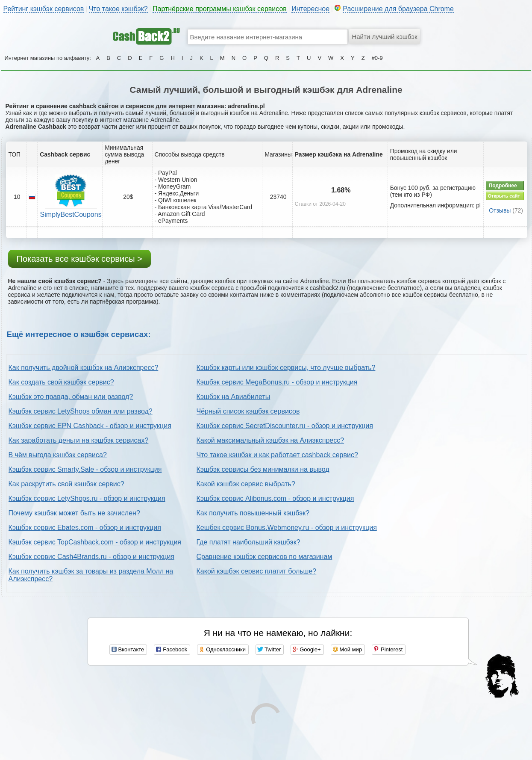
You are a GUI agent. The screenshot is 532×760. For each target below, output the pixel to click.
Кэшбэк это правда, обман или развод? (71, 397)
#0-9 (377, 58)
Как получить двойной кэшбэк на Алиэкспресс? (84, 368)
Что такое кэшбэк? (118, 9)
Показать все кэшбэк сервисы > (79, 259)
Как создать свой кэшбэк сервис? (61, 382)
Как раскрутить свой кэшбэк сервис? (66, 484)
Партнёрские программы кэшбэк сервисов (220, 9)
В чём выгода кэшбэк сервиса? (58, 455)
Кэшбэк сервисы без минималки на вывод (263, 469)
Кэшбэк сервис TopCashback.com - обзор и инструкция (95, 542)
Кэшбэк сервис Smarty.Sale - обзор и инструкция (85, 469)
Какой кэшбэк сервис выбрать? (246, 484)
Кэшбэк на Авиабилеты (234, 397)
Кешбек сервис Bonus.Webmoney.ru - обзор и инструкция (287, 528)
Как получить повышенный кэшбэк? (253, 513)
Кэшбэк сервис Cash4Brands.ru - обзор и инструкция (92, 557)
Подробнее (503, 186)
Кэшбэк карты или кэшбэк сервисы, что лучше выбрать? (286, 368)
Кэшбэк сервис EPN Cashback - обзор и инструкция (90, 426)
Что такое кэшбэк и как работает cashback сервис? (277, 455)
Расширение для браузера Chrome (398, 9)
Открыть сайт (504, 196)
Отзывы (500, 210)
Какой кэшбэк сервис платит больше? (257, 571)
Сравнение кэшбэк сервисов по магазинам (265, 557)
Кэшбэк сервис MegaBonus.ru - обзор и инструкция (277, 382)
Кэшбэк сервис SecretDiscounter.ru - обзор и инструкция (285, 426)
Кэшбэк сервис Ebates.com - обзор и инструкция (85, 528)
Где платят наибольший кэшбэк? (248, 542)
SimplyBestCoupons (71, 214)
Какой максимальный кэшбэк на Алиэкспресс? (270, 440)
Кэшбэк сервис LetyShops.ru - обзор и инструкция (87, 498)
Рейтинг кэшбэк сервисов (44, 9)
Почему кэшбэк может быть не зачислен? (74, 513)
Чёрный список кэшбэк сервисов (248, 411)
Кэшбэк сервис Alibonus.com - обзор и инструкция (275, 498)
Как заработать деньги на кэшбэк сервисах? (79, 440)
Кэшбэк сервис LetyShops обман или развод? (81, 411)
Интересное (310, 9)
